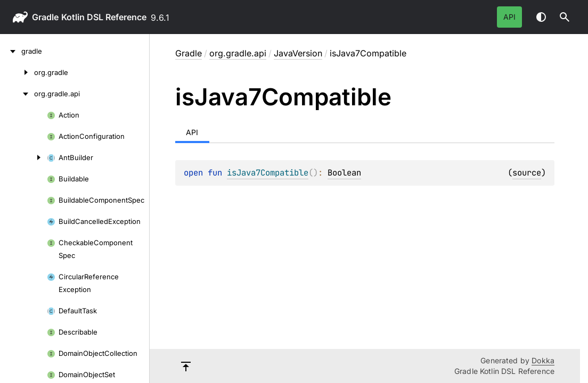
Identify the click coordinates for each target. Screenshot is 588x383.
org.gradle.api (238, 53)
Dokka (543, 360)
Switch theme (541, 17)
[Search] (565, 17)
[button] (565, 17)
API (509, 17)
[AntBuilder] (23, 157)
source (527, 173)
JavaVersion (298, 53)
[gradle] (11, 51)
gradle (45, 17)
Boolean (344, 173)
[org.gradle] (17, 72)
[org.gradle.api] (17, 94)
